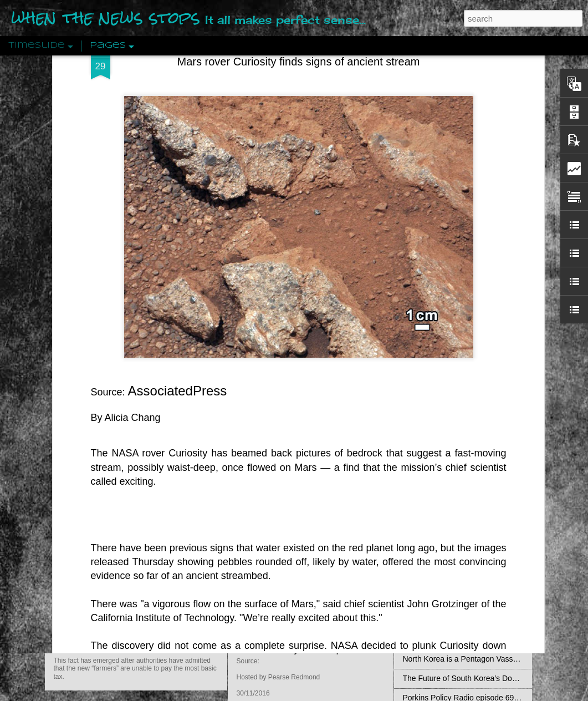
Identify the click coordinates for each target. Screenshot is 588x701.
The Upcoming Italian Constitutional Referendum (487, 523)
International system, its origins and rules (473, 562)
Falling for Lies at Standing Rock (459, 504)
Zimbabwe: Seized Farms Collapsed (161, 583)
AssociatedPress (178, 187)
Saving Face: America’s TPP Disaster (467, 465)
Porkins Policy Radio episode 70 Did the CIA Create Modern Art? (380, 649)
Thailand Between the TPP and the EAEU (475, 639)
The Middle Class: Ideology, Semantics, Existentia (489, 426)
